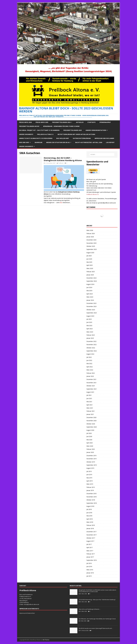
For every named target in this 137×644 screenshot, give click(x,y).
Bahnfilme (39, 142)
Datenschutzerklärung (82, 138)
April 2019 (90, 481)
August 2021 (90, 392)
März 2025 (90, 268)
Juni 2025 (89, 259)
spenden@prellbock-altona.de (107, 203)
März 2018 (90, 522)
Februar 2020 (91, 449)
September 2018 (92, 503)
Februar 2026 (91, 233)
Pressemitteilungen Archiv (29, 126)
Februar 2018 (91, 525)
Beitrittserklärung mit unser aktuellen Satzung (76, 134)
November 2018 (91, 497)
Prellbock (61, 163)
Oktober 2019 (91, 462)
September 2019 (92, 465)
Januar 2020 (90, 452)
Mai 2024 (89, 291)
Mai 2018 (89, 516)
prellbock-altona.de (33, 604)
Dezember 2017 (91, 532)
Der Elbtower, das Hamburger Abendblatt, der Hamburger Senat (97, 619)
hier (61, 203)
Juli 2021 (89, 395)
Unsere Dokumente (26, 134)
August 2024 (90, 284)
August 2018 (90, 506)
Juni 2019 (89, 475)
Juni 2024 (89, 287)
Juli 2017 (89, 544)
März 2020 (90, 446)
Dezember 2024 (91, 278)
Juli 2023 (89, 319)
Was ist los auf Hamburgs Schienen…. (90, 609)
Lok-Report (110, 142)
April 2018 (90, 519)
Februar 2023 (91, 335)
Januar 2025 (90, 275)
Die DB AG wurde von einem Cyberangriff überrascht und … (96, 628)
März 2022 (90, 370)
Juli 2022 (89, 357)
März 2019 (90, 484)
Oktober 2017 (91, 538)
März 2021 (90, 408)
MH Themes (46, 640)
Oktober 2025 (91, 246)
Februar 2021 (91, 411)
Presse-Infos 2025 (42, 122)
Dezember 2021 (91, 379)
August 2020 (90, 430)
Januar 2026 (90, 237)
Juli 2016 (89, 563)
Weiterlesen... (67, 203)
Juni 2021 (89, 398)
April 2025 (90, 265)
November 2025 (91, 243)
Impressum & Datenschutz (27, 613)
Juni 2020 (89, 436)
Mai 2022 (89, 364)
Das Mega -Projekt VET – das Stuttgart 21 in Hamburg (39, 130)
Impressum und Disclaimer (104, 138)
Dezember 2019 (91, 456)
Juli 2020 (89, 433)
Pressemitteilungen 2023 (73, 130)
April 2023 (90, 329)
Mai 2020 (89, 440)
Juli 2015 (89, 576)
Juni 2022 (89, 360)
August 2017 (90, 541)
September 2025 (92, 249)
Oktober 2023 (91, 310)
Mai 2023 (89, 326)
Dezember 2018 (91, 494)
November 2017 (91, 535)
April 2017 (90, 547)
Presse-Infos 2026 (25, 122)
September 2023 (92, 313)
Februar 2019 (91, 487)
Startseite (91, 122)
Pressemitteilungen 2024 (61, 122)
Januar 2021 (90, 414)
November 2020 (91, 421)
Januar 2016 (90, 573)
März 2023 (90, 332)
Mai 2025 (89, 262)
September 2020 (92, 427)
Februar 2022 (91, 373)
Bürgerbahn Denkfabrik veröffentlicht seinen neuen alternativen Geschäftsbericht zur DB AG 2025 (97, 591)
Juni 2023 (89, 322)
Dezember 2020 (91, 417)
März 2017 (90, 551)
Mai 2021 (89, 402)
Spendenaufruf (105, 122)
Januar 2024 (90, 300)
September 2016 (92, 560)
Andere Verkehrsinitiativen (96, 130)
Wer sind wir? (24, 142)
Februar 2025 (91, 272)
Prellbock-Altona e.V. (45, 134)
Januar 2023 (90, 338)
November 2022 (91, 345)
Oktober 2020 (91, 424)
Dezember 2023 (91, 303)
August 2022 (90, 354)
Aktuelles (80, 122)
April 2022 (90, 367)
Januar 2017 (90, 557)
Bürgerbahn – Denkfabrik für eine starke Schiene (61, 126)
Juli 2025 (89, 256)
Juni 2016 (89, 566)
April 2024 (90, 294)
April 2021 (90, 405)
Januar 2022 (90, 376)
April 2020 (90, 443)
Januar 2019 (90, 490)
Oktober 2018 (91, 500)
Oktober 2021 (91, 386)
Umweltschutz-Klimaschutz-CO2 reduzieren (36, 138)
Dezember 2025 (91, 240)
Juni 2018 (89, 513)
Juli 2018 (89, 509)
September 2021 (92, 389)
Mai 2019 (89, 478)
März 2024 (90, 297)
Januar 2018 (90, 528)
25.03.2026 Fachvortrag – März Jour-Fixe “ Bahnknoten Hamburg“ (97, 600)
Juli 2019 (89, 471)
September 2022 (92, 351)
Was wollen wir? (63, 138)
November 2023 (91, 306)
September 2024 (92, 281)
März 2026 (90, 230)
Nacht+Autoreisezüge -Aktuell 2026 (89, 142)
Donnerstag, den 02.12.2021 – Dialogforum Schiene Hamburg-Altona (63, 159)
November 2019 (91, 459)
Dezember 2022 (91, 341)
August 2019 (90, 468)
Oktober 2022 (91, 348)
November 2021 (91, 383)
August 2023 (90, 316)
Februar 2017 (91, 554)
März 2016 (90, 570)
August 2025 (90, 253)
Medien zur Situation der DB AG (58, 142)
